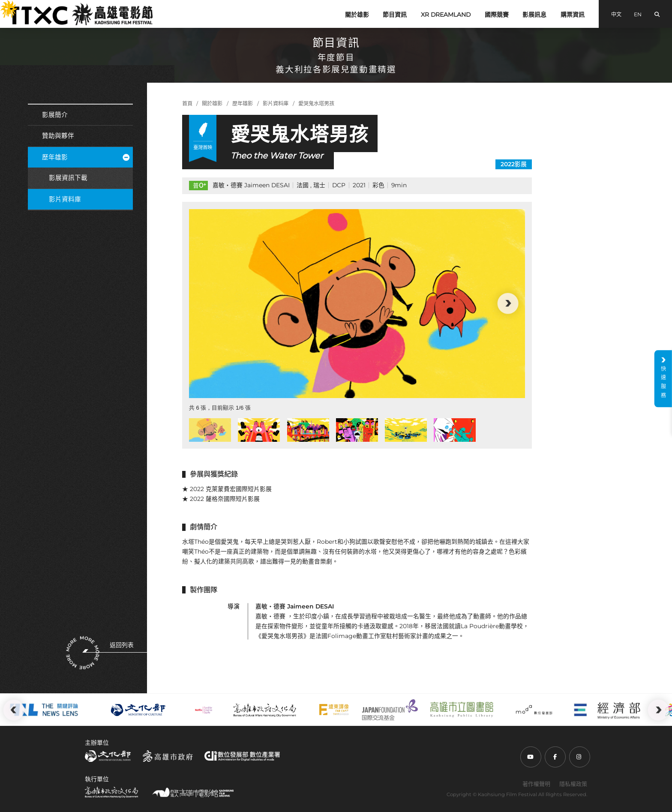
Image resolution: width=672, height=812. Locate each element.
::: (4, 5)
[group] (357, 304)
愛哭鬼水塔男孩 (316, 103)
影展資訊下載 (68, 178)
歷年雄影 (86, 157)
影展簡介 (55, 115)
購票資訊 (573, 15)
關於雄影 (357, 15)
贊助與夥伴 (58, 136)
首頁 (187, 103)
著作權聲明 (536, 784)
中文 (616, 14)
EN (638, 14)
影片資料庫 (65, 199)
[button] (508, 303)
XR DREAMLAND (446, 15)
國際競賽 (497, 15)
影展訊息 (534, 15)
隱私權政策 (573, 784)
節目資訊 (395, 15)
